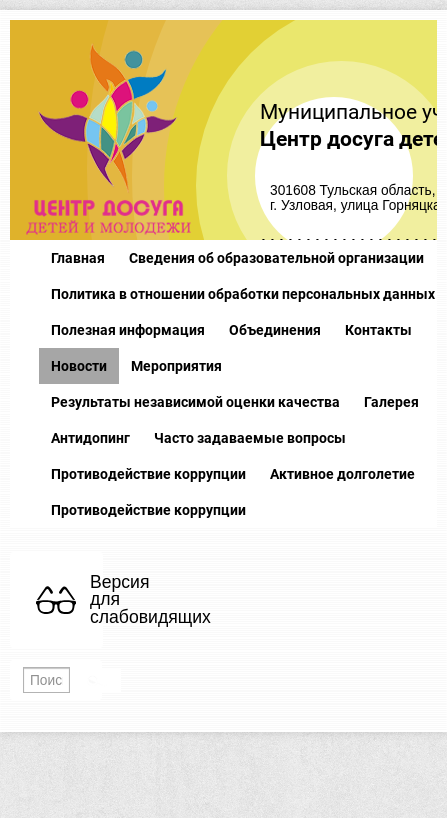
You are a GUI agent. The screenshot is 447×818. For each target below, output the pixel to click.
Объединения (275, 330)
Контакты (378, 330)
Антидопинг (90, 438)
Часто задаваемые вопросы (250, 438)
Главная (78, 258)
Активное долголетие (342, 474)
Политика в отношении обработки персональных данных (243, 294)
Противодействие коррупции (148, 474)
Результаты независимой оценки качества (195, 402)
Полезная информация (128, 330)
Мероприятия (176, 366)
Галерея (391, 402)
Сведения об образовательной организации (276, 258)
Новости (79, 366)
